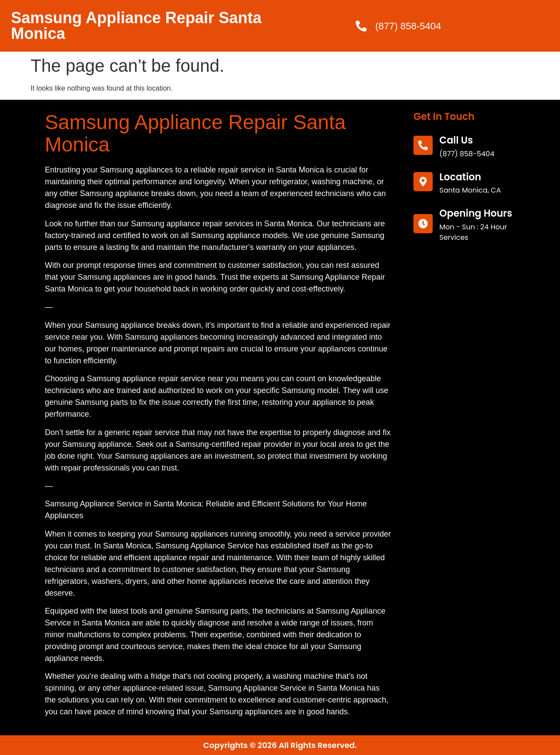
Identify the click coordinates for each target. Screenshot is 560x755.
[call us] (423, 145)
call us (456, 140)
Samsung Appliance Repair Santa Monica (136, 26)
